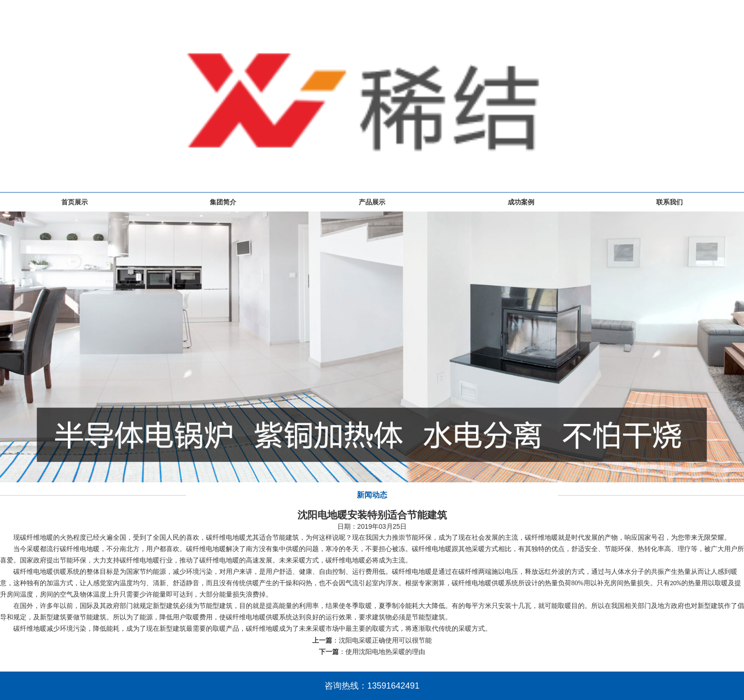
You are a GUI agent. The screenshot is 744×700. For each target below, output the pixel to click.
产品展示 (372, 202)
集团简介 (223, 202)
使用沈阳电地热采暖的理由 (385, 652)
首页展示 (74, 202)
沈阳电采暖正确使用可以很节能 (385, 640)
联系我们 (670, 202)
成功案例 (521, 202)
